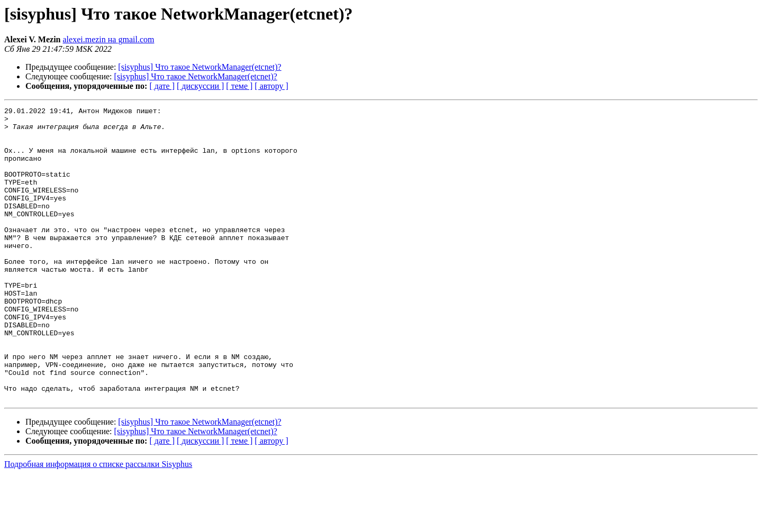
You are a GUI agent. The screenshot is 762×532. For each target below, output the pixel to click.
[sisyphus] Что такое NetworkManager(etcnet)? (199, 67)
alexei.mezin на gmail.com (109, 39)
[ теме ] (239, 86)
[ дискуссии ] (200, 86)
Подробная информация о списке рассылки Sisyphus (98, 523)
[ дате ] (162, 86)
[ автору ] (271, 86)
